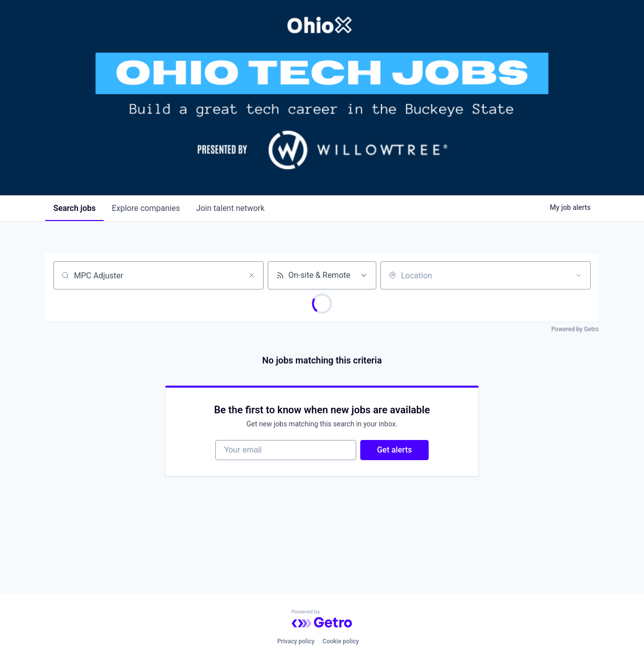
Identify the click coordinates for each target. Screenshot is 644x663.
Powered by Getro (575, 329)
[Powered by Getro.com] (322, 619)
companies (146, 208)
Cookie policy (341, 641)
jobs (74, 208)
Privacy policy (296, 641)
